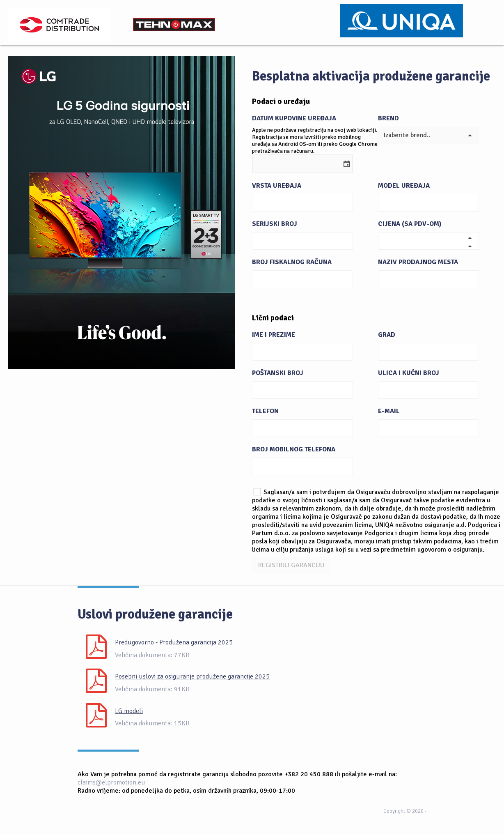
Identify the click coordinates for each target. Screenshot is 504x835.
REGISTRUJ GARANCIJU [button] (291, 565)
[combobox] (294, 162)
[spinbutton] (420, 241)
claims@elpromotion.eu (111, 782)
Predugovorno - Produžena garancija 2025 (174, 642)
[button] (343, 164)
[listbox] (428, 135)
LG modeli (129, 711)
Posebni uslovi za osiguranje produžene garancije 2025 (192, 676)
